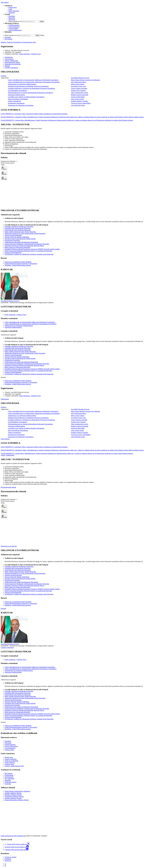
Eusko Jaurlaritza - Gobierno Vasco (30, 54)
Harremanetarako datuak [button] (12, 62)
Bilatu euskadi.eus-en (15, 21)
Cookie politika (13, 28)
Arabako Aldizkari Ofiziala (13, 793)
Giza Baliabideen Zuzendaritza (17, 91)
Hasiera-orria (13, 7)
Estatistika (8, 784)
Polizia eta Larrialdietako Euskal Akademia (18, 262)
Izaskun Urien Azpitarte (78, 91)
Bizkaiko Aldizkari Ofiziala (13, 795)
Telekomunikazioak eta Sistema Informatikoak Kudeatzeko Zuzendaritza (30, 93)
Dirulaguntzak (9, 775)
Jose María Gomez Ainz (78, 86)
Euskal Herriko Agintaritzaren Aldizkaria (17, 791)
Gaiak (10, 9)
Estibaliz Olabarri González (80, 101)
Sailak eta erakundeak (11, 761)
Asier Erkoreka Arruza (78, 105)
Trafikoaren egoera (10, 782)
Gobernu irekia (9, 764)
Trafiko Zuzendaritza (14, 101)
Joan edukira (5, 2)
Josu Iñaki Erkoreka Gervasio (20, 50)
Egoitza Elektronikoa (15, 30)
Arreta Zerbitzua (10, 762)
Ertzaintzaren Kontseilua (12, 240)
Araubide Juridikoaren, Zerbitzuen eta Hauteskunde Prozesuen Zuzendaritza (31, 88)
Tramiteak (12, 13)
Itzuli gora (8, 861)
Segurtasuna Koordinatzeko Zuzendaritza (21, 105)
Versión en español (10, 857)
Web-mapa (12, 20)
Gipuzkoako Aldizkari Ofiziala (14, 796)
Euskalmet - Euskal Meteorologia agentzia (18, 265)
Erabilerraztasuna (14, 25)
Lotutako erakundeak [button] (11, 68)
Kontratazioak (9, 777)
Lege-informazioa (14, 27)
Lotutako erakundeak (7, 648)
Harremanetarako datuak (8, 487)
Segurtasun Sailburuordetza (16, 95)
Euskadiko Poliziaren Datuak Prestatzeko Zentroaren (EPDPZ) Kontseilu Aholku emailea (32, 249)
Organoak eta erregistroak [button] (13, 64)
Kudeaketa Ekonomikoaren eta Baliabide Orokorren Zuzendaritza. (28, 86)
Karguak (3, 608)
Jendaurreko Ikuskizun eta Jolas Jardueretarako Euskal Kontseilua (25, 233)
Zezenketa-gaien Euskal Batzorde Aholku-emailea (20, 239)
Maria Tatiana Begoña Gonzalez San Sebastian (85, 80)
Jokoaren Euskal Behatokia (13, 253)
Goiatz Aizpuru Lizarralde (79, 88)
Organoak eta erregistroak (9, 546)
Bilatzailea (12, 18)
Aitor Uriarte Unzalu (77, 99)
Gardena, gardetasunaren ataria (14, 766)
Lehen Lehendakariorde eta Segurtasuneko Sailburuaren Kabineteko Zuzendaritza (33, 80)
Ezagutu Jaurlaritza (11, 759)
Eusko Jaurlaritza (14, 11)
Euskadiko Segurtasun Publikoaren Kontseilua (19, 227)
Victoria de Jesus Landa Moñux (81, 103)
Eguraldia (8, 780)
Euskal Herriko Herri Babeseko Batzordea (18, 230)
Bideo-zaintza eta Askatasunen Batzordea (17, 247)
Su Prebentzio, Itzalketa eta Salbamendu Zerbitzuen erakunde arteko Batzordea (29, 254)
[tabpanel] (75, 88)
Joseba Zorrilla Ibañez (78, 97)
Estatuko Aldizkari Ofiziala (13, 798)
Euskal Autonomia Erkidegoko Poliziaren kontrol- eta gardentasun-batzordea (28, 251)
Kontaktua (12, 16)
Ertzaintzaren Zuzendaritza (16, 103)
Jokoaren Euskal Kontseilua (13, 235)
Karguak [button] (7, 66)
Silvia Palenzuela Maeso (79, 82)
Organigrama (5, 399)
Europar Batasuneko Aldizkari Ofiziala (17, 800)
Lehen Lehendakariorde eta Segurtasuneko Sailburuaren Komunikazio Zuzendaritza (34, 82)
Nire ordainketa (9, 779)
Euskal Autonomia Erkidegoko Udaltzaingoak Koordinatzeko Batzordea (27, 244)
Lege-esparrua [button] (9, 59)
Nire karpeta (8, 39)
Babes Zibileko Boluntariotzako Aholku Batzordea (20, 232)
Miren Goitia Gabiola (78, 84)
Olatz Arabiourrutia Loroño (79, 93)
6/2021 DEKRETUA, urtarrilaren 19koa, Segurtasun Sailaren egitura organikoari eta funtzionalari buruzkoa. (34, 114)
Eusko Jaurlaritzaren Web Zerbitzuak (12, 836)
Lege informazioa (10, 748)
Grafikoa (4, 76)
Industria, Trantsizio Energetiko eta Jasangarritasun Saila (18, 42)
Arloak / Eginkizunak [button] (11, 61)
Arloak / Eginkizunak (7, 455)
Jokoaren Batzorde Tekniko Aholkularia (17, 237)
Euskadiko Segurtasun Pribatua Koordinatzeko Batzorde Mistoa (24, 246)
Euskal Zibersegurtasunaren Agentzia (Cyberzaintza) (21, 264)
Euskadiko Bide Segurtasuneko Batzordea (18, 228)
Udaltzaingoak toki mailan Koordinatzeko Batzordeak (21, 242)
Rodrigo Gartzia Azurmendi (80, 95)
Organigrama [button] (9, 57)
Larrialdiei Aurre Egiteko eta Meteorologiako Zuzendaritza (26, 97)
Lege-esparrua (5, 439)
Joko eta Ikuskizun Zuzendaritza (18, 99)
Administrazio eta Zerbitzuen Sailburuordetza (22, 84)
